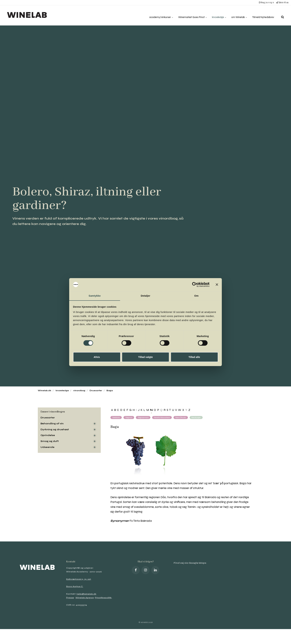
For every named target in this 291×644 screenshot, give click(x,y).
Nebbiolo (116, 418)
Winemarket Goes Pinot (187, 15)
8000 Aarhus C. (75, 587)
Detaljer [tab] (145, 296)
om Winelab (237, 15)
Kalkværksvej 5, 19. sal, (79, 579)
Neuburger (201, 418)
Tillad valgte (145, 357)
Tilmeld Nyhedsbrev (262, 15)
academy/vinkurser (154, 15)
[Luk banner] (217, 284)
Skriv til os (282, 3)
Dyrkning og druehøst (55, 430)
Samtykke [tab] (95, 296)
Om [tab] (196, 296)
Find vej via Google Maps (190, 563)
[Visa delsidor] (95, 424)
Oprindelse (48, 436)
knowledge (216, 15)
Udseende (48, 448)
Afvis (97, 357)
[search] (283, 15)
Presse (70, 598)
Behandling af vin (52, 424)
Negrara (130, 418)
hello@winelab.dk (87, 594)
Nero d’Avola (184, 418)
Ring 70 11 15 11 (266, 3)
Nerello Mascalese (164, 418)
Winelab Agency (85, 598)
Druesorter (48, 418)
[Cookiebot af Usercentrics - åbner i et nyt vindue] (195, 284)
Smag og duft (50, 442)
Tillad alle (194, 357)
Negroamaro (145, 418)
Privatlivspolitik (105, 598)
